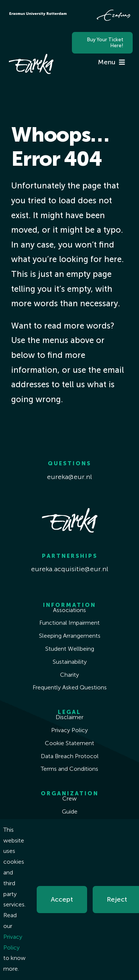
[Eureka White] (31, 57)
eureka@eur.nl (69, 477)
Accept (62, 899)
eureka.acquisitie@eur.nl (70, 569)
